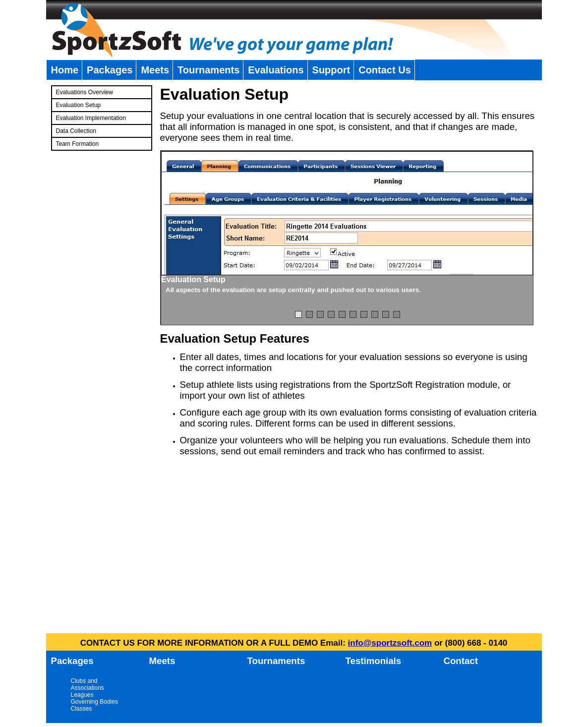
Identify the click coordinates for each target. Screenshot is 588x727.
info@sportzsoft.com (390, 643)
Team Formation (78, 144)
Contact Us (385, 70)
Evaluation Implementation (91, 118)
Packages (110, 70)
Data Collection (76, 131)
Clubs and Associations (88, 684)
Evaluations (276, 70)
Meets (155, 70)
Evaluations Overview (85, 92)
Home (65, 70)
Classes (82, 709)
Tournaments (208, 70)
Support (331, 70)
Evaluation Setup (79, 105)
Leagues (82, 695)
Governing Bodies (94, 702)
